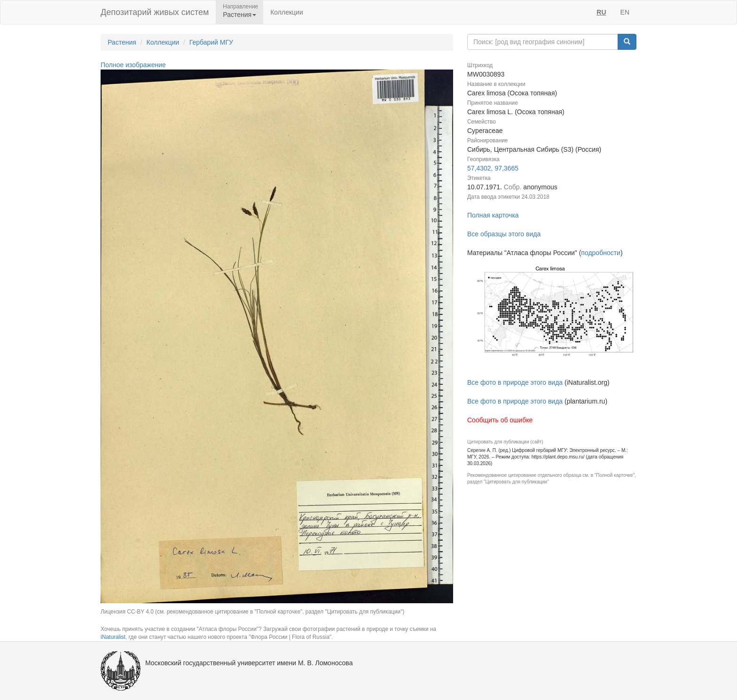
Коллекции (287, 12)
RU (601, 12)
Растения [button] (239, 15)
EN (625, 12)
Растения (122, 42)
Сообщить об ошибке (500, 420)
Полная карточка (493, 215)
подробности (601, 253)
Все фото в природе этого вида (515, 382)
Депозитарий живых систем (155, 12)
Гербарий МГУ (211, 42)
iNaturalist (113, 637)
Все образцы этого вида (504, 234)
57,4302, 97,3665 (493, 168)
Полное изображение (133, 65)
